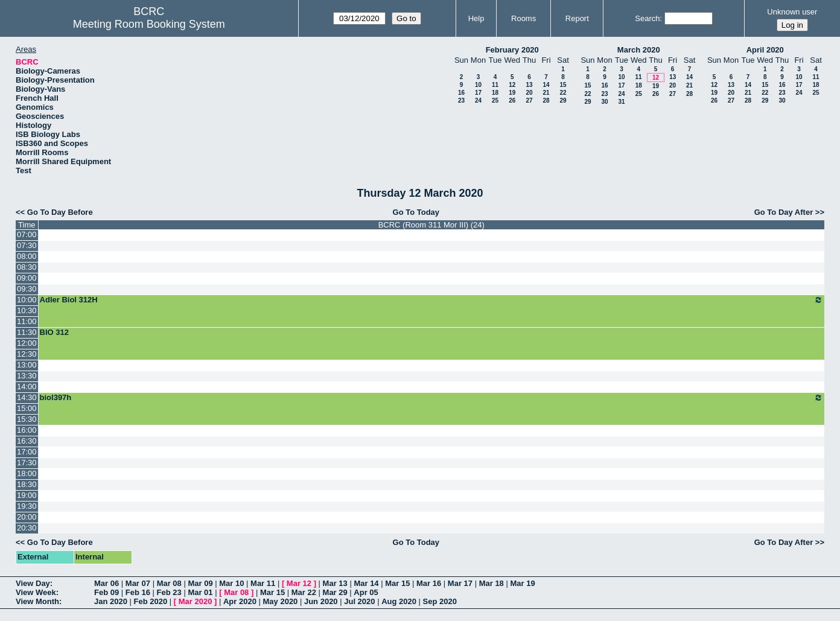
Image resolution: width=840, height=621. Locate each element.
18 (495, 93)
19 (512, 93)
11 (495, 85)
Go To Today (416, 212)
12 (512, 85)
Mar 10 (231, 583)
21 (546, 93)
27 (529, 100)
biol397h (431, 398)
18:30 (27, 484)
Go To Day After (784, 212)
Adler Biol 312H (431, 300)
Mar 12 (299, 583)
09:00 (27, 278)
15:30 (27, 419)
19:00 (27, 495)
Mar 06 (107, 583)
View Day (33, 583)
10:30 (27, 310)
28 (546, 100)
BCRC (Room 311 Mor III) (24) (431, 225)
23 (461, 100)
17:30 (27, 463)
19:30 (27, 506)
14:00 (27, 387)
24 (478, 100)
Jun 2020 (321, 601)
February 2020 (512, 50)
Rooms (523, 18)
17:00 (27, 452)
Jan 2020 (111, 601)
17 (478, 93)
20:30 (27, 528)
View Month (37, 601)
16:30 (27, 441)
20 (529, 93)
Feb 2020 (151, 601)
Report (577, 18)
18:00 (27, 473)
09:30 (27, 289)
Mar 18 (492, 583)
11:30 (27, 332)
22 (563, 93)
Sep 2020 (440, 601)
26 (512, 100)
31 (621, 102)
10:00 (27, 300)
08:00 (27, 256)
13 (529, 85)
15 (563, 85)
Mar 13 (335, 583)
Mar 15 (397, 583)
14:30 (27, 397)
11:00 (27, 321)
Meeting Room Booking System (149, 24)
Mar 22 (304, 592)
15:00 (27, 408)
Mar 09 (200, 583)
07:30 (27, 245)
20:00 (27, 517)
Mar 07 (138, 583)
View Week (36, 592)
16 (461, 93)
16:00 (27, 430)
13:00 (27, 365)
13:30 (27, 376)
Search (647, 18)
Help (476, 18)
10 (478, 85)
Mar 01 (200, 592)
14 (546, 85)
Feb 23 (169, 592)
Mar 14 (366, 583)
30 (604, 102)
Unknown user (792, 12)
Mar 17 (460, 583)
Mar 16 (429, 583)
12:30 (27, 354)
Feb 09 (107, 592)
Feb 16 (138, 592)
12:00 (27, 343)
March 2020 (639, 50)
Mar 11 (263, 583)
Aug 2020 (399, 601)
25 (495, 100)
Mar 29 (335, 592)
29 (563, 100)
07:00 (27, 234)
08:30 (27, 267)
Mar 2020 (196, 601)
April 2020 (765, 50)
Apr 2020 (240, 601)
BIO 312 (54, 332)
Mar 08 (169, 583)
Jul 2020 (359, 601)
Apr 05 (366, 592)
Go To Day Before (60, 212)
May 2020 (281, 601)
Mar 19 (522, 583)
